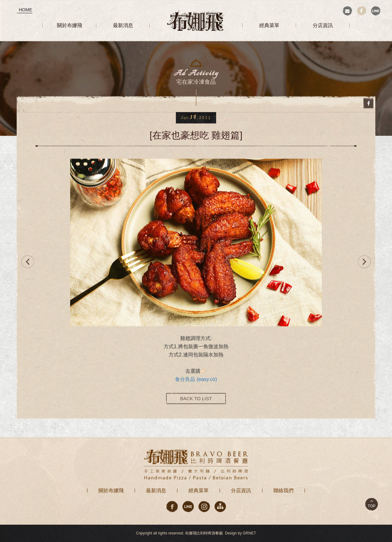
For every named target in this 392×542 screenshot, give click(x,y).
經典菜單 (199, 491)
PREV (26, 262)
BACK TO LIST (196, 401)
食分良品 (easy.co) (196, 382)
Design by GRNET (241, 533)
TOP (372, 506)
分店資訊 (241, 491)
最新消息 (156, 491)
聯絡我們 (283, 491)
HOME (25, 10)
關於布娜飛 (111, 491)
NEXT (366, 262)
